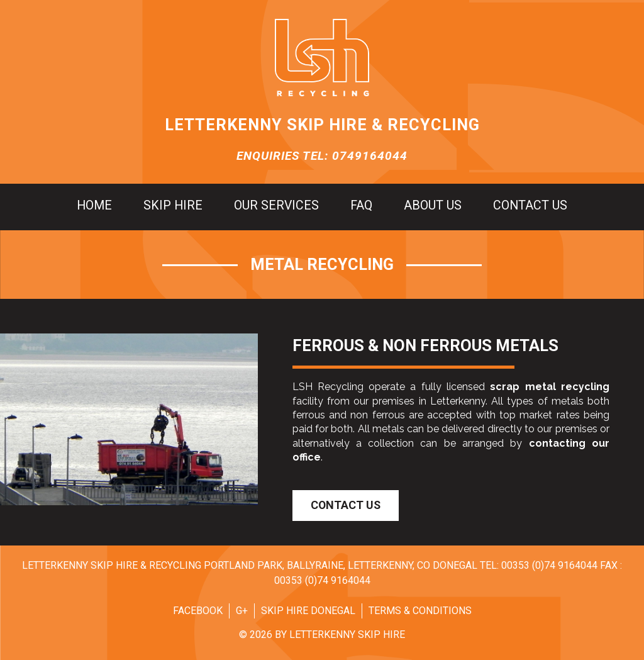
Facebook (198, 611)
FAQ (361, 206)
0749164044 (370, 156)
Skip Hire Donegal (308, 611)
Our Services (276, 206)
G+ (242, 611)
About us (433, 206)
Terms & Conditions (420, 611)
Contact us (530, 206)
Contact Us (346, 505)
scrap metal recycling (550, 387)
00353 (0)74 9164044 (549, 565)
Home (94, 206)
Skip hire (173, 206)
